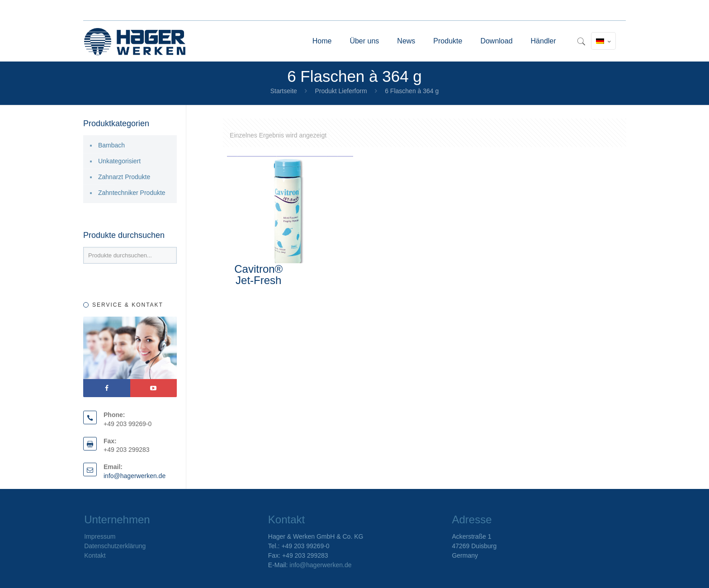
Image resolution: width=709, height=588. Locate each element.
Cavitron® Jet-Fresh (258, 275)
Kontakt (95, 555)
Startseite (284, 91)
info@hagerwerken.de (135, 476)
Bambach (111, 145)
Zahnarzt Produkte (124, 177)
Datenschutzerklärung (115, 546)
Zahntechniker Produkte (132, 193)
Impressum (100, 536)
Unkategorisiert (119, 161)
